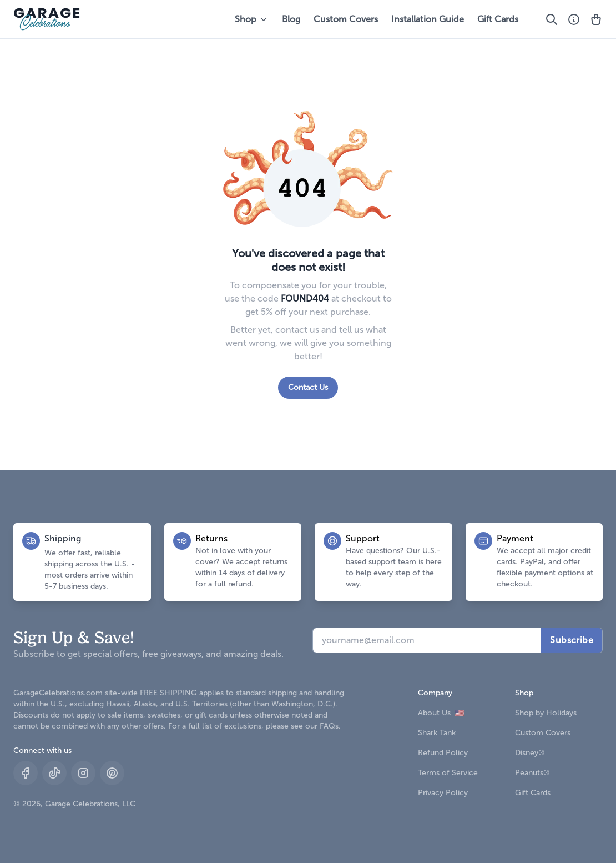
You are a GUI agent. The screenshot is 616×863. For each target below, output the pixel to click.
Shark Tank (437, 733)
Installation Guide (428, 19)
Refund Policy (443, 753)
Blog (291, 19)
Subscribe (572, 640)
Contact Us (308, 387)
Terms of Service (448, 773)
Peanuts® (532, 773)
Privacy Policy (443, 793)
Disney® (530, 753)
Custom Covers (346, 19)
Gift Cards (498, 19)
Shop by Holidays (546, 713)
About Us (441, 713)
